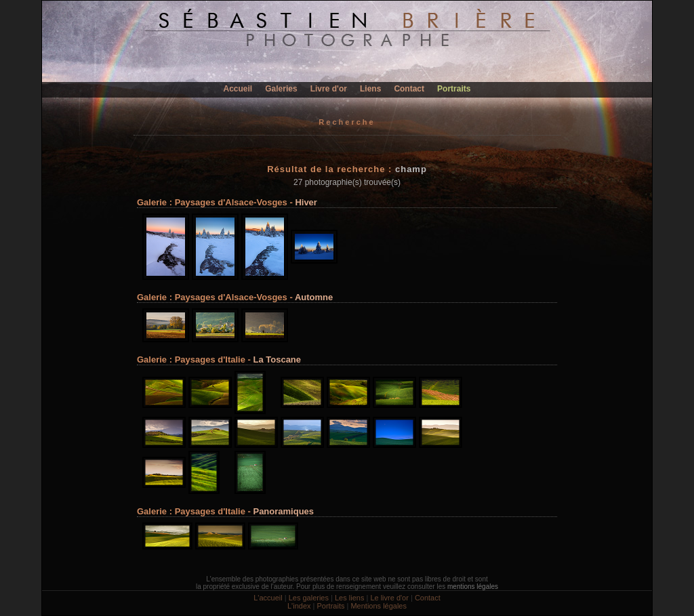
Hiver (306, 202)
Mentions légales (379, 606)
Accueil (238, 89)
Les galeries (309, 598)
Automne (314, 297)
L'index (299, 606)
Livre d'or (329, 89)
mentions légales (473, 587)
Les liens (349, 598)
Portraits (454, 89)
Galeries (281, 89)
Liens (370, 89)
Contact (409, 89)
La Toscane (277, 360)
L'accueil (268, 598)
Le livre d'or (389, 598)
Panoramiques (283, 511)
